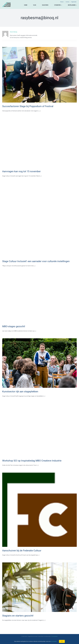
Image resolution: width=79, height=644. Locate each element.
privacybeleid (54, 641)
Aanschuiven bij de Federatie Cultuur (22, 551)
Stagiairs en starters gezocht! (18, 616)
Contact (67, 2)
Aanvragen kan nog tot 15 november (21, 171)
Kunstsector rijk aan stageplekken (20, 392)
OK (62, 641)
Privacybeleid (54, 636)
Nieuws (62, 2)
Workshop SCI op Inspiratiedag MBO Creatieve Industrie (32, 461)
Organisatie (74, 2)
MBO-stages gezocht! (14, 326)
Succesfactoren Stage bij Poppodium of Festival (28, 106)
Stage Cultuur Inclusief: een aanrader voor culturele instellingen (36, 261)
